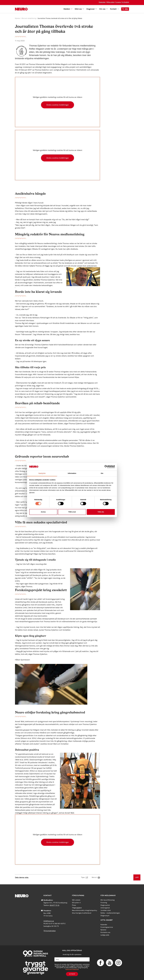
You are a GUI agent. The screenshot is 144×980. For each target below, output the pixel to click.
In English (126, 2)
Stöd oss (79, 9)
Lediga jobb (105, 935)
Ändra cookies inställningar (58, 105)
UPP (137, 877)
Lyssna (118, 2)
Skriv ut (94, 877)
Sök (125, 9)
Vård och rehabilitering (29, 18)
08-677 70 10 (54, 905)
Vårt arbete (76, 900)
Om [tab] (102, 473)
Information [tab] (72, 473)
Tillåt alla (101, 512)
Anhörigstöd (105, 908)
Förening (104, 903)
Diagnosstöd (105, 905)
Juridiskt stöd (106, 910)
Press (74, 905)
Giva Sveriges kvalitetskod (82, 913)
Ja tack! (72, 974)
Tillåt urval (72, 512)
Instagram (118, 963)
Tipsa (83, 877)
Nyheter (18, 18)
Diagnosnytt (105, 916)
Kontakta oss (105, 932)
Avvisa (43, 512)
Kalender (102, 2)
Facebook (100, 963)
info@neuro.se (49, 921)
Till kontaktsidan (50, 931)
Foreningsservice (107, 927)
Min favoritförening (107, 900)
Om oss (103, 9)
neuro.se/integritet (72, 969)
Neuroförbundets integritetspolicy (85, 910)
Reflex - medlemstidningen (110, 913)
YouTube (109, 963)
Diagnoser (92, 9)
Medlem (68, 9)
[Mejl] (72, 959)
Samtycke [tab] (42, 473)
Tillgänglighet (77, 908)
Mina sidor (111, 2)
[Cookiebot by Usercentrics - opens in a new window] (106, 467)
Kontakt (114, 9)
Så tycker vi (76, 903)
